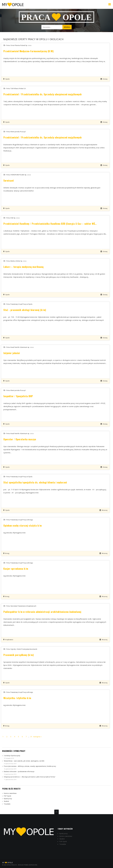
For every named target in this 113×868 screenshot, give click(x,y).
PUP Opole (8, 796)
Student (6, 801)
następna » (37, 737)
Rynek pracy (8, 799)
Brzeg (7, 553)
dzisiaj (105, 79)
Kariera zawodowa (10, 793)
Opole (7, 79)
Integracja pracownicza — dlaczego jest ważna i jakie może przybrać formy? (30, 777)
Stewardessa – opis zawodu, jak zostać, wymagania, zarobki (24, 761)
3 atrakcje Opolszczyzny (12, 756)
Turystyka (7, 804)
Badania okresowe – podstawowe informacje (19, 772)
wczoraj (105, 510)
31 (31, 737)
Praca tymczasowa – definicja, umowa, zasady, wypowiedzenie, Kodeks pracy (30, 766)
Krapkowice (9, 640)
